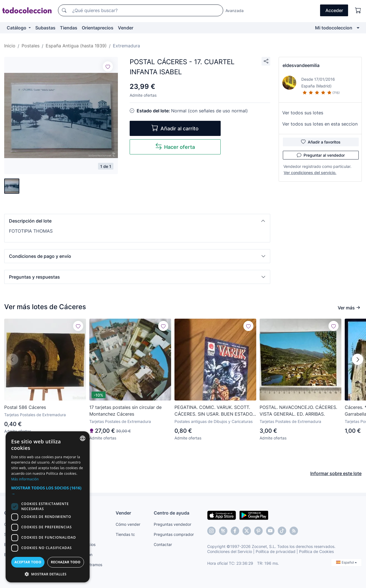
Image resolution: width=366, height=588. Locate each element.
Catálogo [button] (17, 28)
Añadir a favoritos (321, 142)
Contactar (163, 544)
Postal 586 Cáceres (25, 407)
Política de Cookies (316, 551)
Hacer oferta (175, 146)
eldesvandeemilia (301, 65)
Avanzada (235, 11)
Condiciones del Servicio (230, 551)
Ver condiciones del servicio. (310, 173)
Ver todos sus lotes (303, 113)
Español (346, 562)
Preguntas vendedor (172, 524)
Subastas (45, 28)
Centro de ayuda (172, 513)
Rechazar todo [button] (66, 562)
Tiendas (69, 28)
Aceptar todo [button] (28, 562)
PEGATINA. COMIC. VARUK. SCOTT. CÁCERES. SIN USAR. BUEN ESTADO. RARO (214, 411)
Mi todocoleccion (334, 28)
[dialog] (48, 507)
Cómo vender (128, 524)
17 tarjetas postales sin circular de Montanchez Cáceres (125, 411)
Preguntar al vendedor (321, 155)
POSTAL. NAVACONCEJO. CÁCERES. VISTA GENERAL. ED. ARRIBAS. (298, 411)
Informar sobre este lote (336, 473)
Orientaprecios (98, 28)
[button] (137, 221)
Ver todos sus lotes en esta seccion (320, 124)
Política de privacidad (276, 551)
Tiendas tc (125, 534)
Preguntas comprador (174, 534)
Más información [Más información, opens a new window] (25, 479)
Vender (126, 28)
